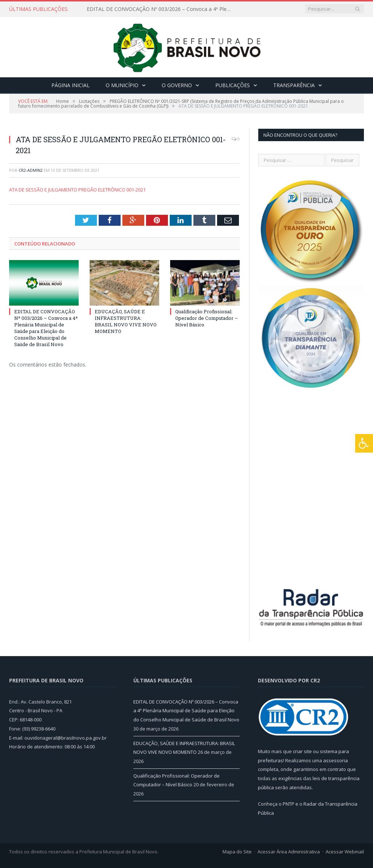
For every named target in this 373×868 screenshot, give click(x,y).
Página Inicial (70, 85)
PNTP (288, 804)
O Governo (177, 85)
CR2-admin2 (31, 170)
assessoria (335, 760)
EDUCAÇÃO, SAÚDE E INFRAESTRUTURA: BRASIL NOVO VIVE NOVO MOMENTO (126, 321)
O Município (122, 85)
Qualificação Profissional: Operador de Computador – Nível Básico (207, 318)
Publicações (233, 85)
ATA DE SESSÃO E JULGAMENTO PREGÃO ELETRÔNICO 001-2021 (77, 190)
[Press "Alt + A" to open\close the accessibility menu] (364, 443)
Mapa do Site (237, 852)
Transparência (294, 85)
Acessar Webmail (345, 852)
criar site (302, 751)
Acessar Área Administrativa (289, 852)
